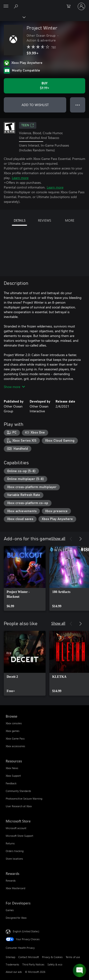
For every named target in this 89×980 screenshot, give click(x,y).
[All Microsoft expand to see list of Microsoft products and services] (6, 6)
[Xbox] (12, 17)
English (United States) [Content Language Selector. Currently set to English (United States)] (26, 931)
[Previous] (71, 539)
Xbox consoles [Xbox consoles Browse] (14, 723)
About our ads (14, 972)
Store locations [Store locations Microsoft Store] (14, 859)
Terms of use (73, 957)
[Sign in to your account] (81, 6)
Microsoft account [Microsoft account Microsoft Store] (16, 828)
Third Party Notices (33, 964)
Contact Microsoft (29, 957)
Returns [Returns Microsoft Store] (10, 843)
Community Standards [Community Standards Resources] (18, 791)
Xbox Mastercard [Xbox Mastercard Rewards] (15, 888)
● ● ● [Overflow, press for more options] (78, 105)
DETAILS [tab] (20, 220)
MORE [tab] (70, 220)
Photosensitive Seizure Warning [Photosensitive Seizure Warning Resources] (24, 799)
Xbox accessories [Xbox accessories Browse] (15, 746)
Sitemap (10, 957)
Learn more (20, 178)
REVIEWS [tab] (44, 220)
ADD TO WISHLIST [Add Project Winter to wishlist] (35, 105)
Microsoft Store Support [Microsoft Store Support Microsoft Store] (19, 836)
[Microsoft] (44, 4)
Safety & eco (55, 964)
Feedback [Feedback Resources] (11, 783)
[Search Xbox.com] (17, 6)
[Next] (80, 539)
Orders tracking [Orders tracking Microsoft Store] (15, 851)
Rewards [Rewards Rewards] (11, 880)
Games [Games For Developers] (10, 910)
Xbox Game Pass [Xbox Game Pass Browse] (15, 738)
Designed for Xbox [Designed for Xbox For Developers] (16, 918)
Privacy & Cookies (52, 957)
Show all (58, 538)
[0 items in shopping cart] (70, 6)
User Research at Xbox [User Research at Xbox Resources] (19, 806)
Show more (14, 387)
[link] (25, 578)
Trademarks (12, 964)
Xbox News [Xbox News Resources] (12, 768)
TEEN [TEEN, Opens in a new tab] (28, 125)
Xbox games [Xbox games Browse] (13, 731)
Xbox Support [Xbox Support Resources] (13, 776)
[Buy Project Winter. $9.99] (44, 86)
